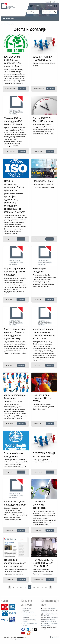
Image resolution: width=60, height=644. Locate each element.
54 (38, 587)
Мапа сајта (26, 610)
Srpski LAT (55, 2)
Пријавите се (55, 637)
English (48, 2)
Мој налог (52, 6)
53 (34, 587)
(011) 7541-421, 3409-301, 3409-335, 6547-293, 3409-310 (50, 610)
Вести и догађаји (9, 24)
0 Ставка (34, 6)
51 (25, 587)
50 (21, 587)
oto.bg (18, 639)
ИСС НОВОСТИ (27, 608)
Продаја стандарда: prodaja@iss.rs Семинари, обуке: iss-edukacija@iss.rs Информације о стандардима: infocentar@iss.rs (50, 621)
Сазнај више (22, 89)
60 (46, 587)
